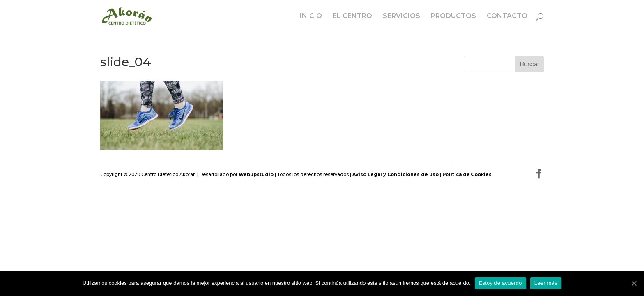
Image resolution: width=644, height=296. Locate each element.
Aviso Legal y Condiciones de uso (396, 174)
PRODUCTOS (453, 16)
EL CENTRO (352, 16)
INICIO (311, 16)
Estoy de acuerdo (500, 283)
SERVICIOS (401, 16)
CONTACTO (507, 16)
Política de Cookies (467, 174)
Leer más (546, 283)
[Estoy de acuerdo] (634, 283)
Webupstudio (256, 174)
